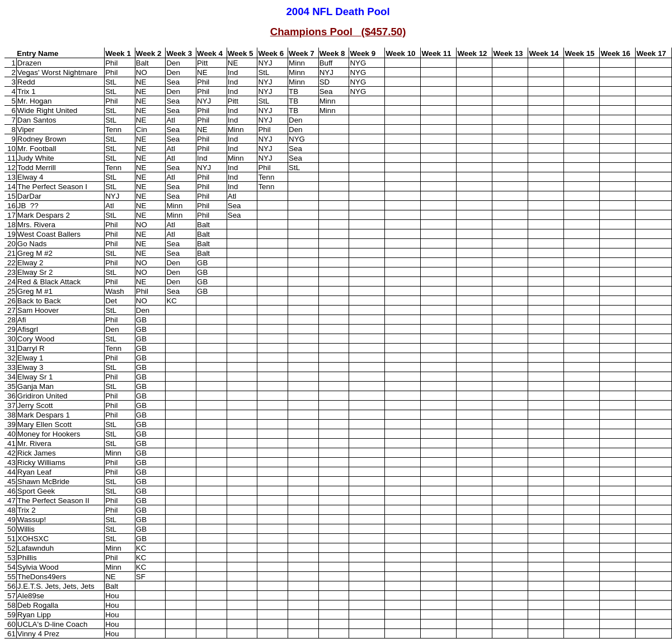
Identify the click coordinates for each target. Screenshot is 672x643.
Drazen (29, 63)
